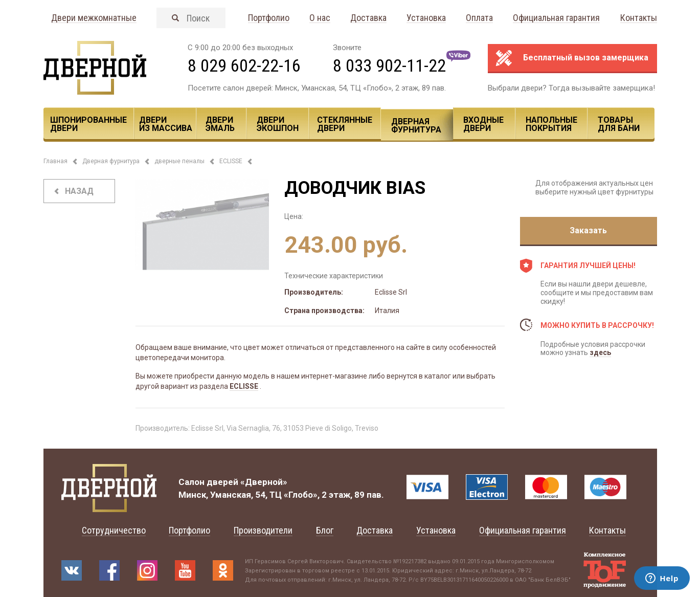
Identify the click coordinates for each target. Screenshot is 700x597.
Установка (426, 18)
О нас (320, 18)
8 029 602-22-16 (244, 65)
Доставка (368, 18)
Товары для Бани (619, 124)
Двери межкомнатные (94, 18)
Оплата (479, 18)
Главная (55, 161)
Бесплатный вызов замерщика (586, 58)
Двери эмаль (220, 124)
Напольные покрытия (551, 124)
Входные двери (483, 124)
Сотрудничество (114, 530)
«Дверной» (264, 482)
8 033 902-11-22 (389, 65)
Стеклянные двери (345, 124)
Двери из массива (166, 124)
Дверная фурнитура (416, 126)
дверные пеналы (179, 161)
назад (79, 191)
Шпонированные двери (88, 124)
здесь (600, 352)
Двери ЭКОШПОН (278, 124)
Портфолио (269, 18)
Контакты (639, 18)
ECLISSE (231, 161)
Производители (263, 530)
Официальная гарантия (556, 18)
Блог (325, 530)
